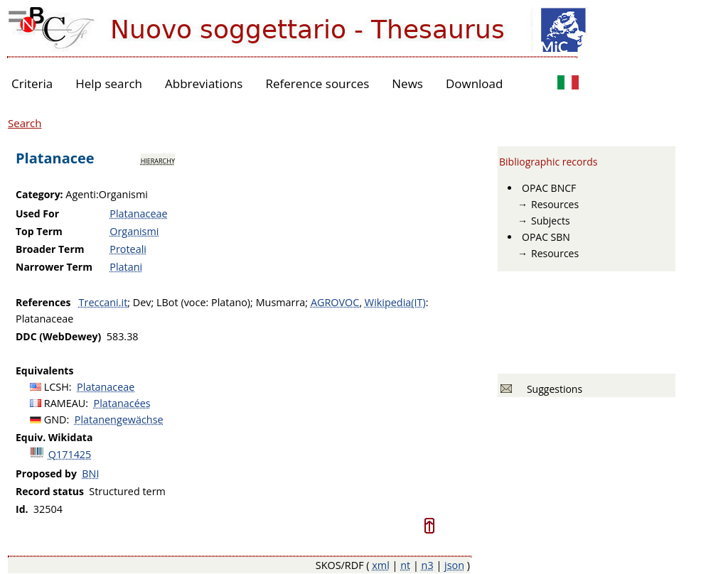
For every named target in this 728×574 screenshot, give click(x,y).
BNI (90, 473)
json (454, 565)
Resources (555, 204)
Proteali (128, 249)
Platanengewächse (119, 419)
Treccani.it (103, 302)
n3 (428, 565)
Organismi (134, 231)
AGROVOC (335, 302)
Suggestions (552, 389)
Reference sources (317, 83)
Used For (37, 213)
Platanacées (122, 403)
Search (25, 123)
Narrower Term (54, 267)
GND (55, 419)
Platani (126, 267)
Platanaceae (138, 213)
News (407, 83)
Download (475, 83)
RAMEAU (65, 403)
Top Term (39, 231)
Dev (142, 302)
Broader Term (50, 249)
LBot (167, 302)
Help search (109, 83)
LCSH (57, 387)
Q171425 (70, 454)
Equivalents (44, 370)
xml (381, 565)
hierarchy (158, 160)
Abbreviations (204, 83)
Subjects (551, 221)
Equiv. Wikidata (54, 437)
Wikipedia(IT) (395, 302)
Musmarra (281, 302)
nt (405, 565)
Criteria (32, 83)
